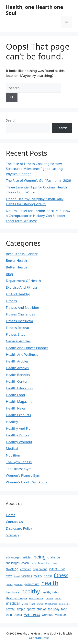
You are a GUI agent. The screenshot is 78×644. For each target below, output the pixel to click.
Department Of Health (23, 281)
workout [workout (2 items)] (47, 615)
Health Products (18, 415)
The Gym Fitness (19, 462)
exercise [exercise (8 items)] (57, 568)
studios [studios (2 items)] (41, 609)
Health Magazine (19, 402)
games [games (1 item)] (9, 584)
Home (11, 515)
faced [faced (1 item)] (17, 576)
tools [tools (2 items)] (64, 609)
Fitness (11, 301)
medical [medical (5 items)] (13, 603)
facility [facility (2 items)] (38, 576)
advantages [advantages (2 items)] (13, 557)
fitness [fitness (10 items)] (61, 575)
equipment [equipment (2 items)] (40, 569)
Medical (12, 449)
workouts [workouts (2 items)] (61, 615)
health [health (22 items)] (50, 583)
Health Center (17, 381)
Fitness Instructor (20, 321)
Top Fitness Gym (19, 469)
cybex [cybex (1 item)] (33, 563)
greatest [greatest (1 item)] (18, 584)
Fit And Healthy (18, 294)
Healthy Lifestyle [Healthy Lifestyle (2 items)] (16, 598)
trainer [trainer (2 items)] (18, 615)
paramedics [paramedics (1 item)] (65, 604)
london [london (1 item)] (49, 599)
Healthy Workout (19, 442)
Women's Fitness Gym (23, 475)
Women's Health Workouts (27, 482)
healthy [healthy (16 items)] (30, 591)
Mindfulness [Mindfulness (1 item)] (51, 604)
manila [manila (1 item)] (58, 599)
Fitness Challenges (20, 314)
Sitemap (12, 535)
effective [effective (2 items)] (26, 569)
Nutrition (13, 455)
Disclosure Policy (19, 528)
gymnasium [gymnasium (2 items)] (32, 584)
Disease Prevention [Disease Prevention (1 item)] (48, 563)
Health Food (15, 395)
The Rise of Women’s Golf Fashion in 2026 (38, 180)
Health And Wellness (22, 354)
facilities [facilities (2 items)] (27, 576)
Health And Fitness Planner (27, 348)
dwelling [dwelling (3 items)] (12, 569)
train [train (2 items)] (9, 615)
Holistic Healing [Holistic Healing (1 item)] (36, 599)
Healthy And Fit (18, 428)
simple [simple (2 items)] (21, 609)
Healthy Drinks (17, 435)
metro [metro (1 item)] (40, 604)
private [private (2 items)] (10, 609)
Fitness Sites (16, 334)
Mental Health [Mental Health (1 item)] (29, 604)
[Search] (12, 97)
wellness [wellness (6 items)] (32, 614)
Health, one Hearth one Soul (34, 10)
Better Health (16, 260)
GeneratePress (39, 638)
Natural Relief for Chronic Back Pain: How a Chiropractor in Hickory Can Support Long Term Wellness (38, 216)
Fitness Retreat (17, 328)
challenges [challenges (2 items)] (13, 563)
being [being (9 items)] (40, 557)
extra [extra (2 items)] (9, 576)
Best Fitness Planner (22, 254)
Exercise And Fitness (22, 287)
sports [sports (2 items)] (31, 609)
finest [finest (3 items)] (48, 576)
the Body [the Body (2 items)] (54, 609)
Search (11, 120)
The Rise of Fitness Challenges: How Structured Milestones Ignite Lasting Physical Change (34, 169)
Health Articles (17, 361)
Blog (9, 274)
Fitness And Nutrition (22, 307)
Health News (16, 408)
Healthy (12, 422)
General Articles (18, 341)
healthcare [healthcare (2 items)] (13, 592)
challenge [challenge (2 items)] (54, 557)
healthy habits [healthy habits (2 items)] (51, 592)
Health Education (19, 388)
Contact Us (14, 522)
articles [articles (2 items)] (27, 557)
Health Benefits (18, 375)
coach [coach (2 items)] (25, 563)
